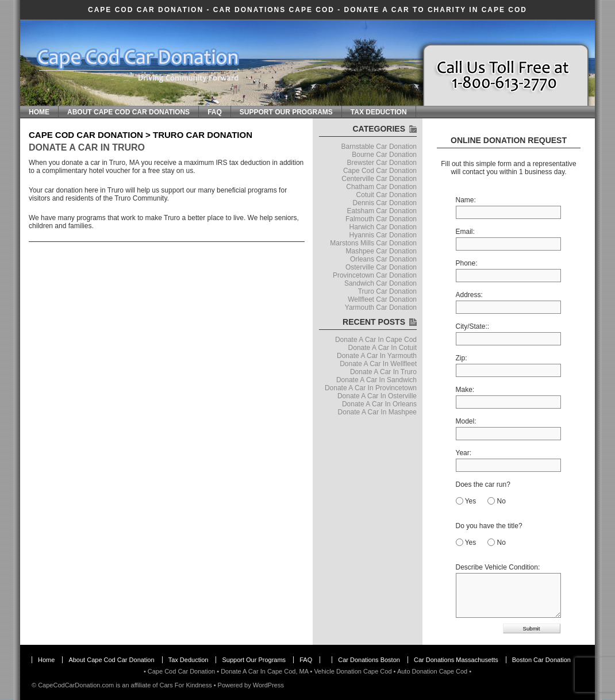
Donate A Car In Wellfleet (378, 364)
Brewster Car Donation (382, 163)
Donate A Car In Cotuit (383, 348)
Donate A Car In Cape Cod (376, 340)
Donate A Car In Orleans (379, 404)
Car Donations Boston (369, 660)
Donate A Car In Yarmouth (377, 356)
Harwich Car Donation (383, 227)
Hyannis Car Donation (383, 235)
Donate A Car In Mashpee (377, 412)
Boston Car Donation (541, 660)
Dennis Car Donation (385, 203)
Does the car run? (483, 484)
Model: (466, 421)
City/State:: (473, 326)
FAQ (215, 112)
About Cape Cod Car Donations (128, 112)
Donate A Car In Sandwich (376, 380)
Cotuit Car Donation (387, 195)
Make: (465, 390)
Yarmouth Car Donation (381, 307)
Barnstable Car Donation (379, 147)
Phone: (467, 263)
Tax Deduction (379, 112)
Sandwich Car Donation (380, 283)
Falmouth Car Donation (381, 219)
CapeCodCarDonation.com (76, 685)
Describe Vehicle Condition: (498, 567)
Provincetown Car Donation (375, 275)
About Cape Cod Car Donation (111, 660)
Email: (465, 232)
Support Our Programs (286, 112)
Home (39, 112)
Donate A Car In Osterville (377, 396)
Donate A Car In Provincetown (371, 388)
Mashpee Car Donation (381, 251)
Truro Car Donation (387, 291)
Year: (464, 453)
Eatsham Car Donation (382, 211)
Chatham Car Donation (381, 187)
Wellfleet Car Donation (382, 299)
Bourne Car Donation (384, 155)
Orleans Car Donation (383, 259)
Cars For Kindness (186, 685)
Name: (466, 200)
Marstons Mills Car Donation (373, 243)
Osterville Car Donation (381, 267)
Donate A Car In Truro (87, 147)
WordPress (268, 685)
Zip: (462, 358)
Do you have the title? (489, 526)
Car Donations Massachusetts (456, 660)
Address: (469, 295)
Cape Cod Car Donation (146, 10)
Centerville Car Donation (379, 179)
